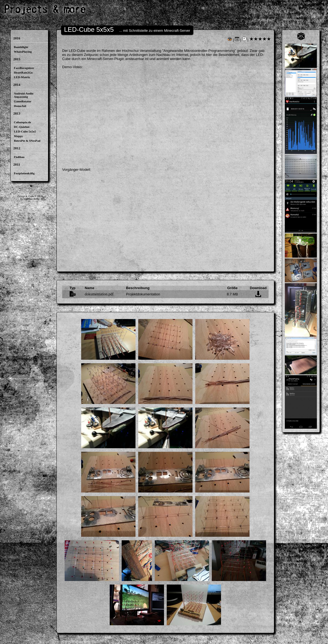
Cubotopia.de (22, 122)
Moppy (18, 136)
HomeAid (20, 106)
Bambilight (21, 47)
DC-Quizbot (22, 127)
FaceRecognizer (24, 68)
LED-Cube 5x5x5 (25, 131)
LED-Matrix (22, 77)
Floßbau (19, 157)
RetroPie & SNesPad (27, 141)
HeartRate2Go (23, 72)
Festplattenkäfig (24, 173)
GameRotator (23, 101)
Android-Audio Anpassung (24, 95)
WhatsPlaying (23, 52)
